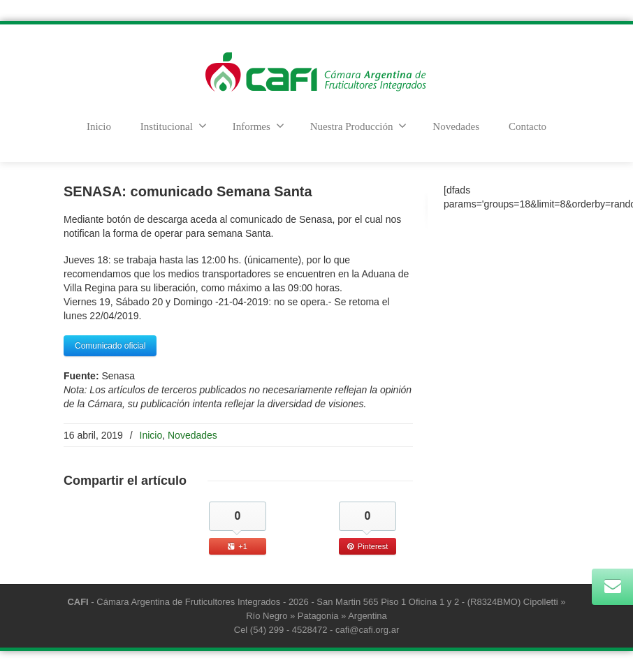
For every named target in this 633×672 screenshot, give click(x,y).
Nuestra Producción (359, 126)
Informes (259, 126)
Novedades (456, 126)
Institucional (174, 126)
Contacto (527, 126)
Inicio (99, 126)
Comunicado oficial (110, 346)
